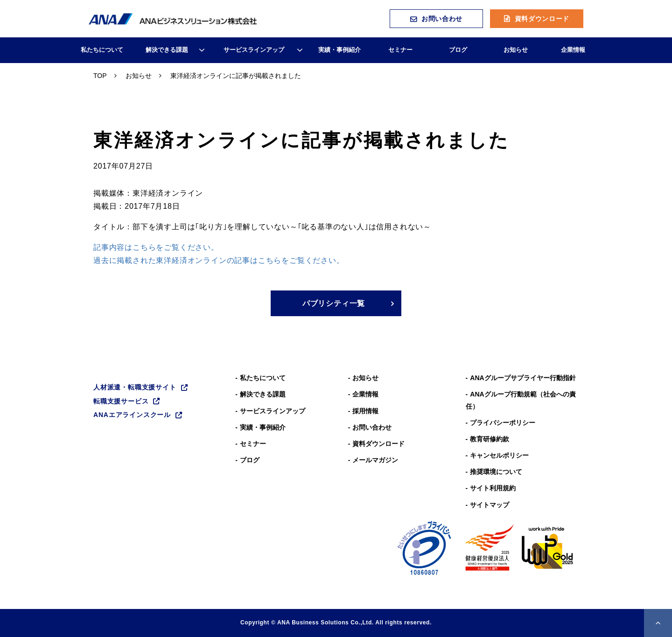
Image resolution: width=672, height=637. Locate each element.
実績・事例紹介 (339, 50)
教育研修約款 (490, 439)
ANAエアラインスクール (132, 415)
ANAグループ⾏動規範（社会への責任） (521, 400)
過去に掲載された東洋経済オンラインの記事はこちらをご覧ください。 (219, 260)
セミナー (400, 50)
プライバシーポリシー (503, 423)
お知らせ (516, 50)
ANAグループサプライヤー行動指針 (523, 378)
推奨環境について (496, 472)
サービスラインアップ (254, 50)
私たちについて (102, 50)
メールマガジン (375, 460)
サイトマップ (490, 505)
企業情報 (573, 50)
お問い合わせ (442, 19)
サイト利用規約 (493, 488)
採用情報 (365, 411)
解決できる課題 (167, 50)
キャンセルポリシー (499, 455)
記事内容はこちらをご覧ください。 (156, 247)
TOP (100, 76)
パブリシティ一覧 (334, 303)
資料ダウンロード (542, 19)
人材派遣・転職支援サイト (135, 387)
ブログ (458, 50)
